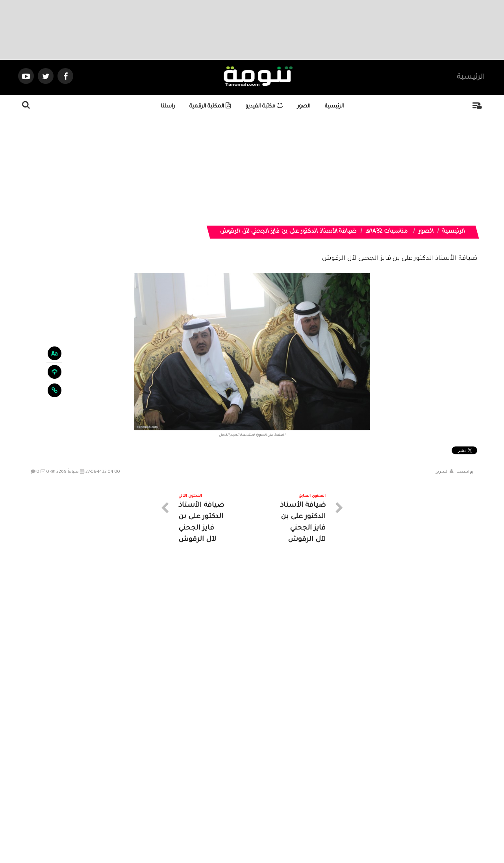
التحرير (442, 472)
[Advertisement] (262, 170)
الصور (304, 106)
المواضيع (302, 792)
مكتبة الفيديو (264, 106)
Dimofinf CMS (259, 831)
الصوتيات (240, 792)
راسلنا (168, 106)
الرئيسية (471, 78)
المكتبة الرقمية (210, 106)
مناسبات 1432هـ (387, 232)
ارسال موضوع (179, 792)
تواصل (213, 792)
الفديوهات (271, 792)
